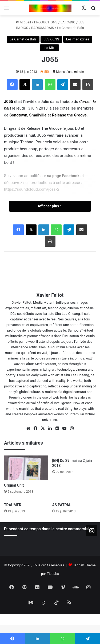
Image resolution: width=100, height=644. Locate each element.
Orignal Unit (14, 485)
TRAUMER (13, 505)
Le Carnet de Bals (71, 28)
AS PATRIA (61, 505)
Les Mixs (50, 48)
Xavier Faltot (50, 295)
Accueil (23, 22)
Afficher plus (50, 206)
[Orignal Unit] (26, 468)
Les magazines (78, 39)
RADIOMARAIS (43, 28)
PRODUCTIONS (46, 22)
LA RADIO (68, 22)
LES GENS (51, 39)
